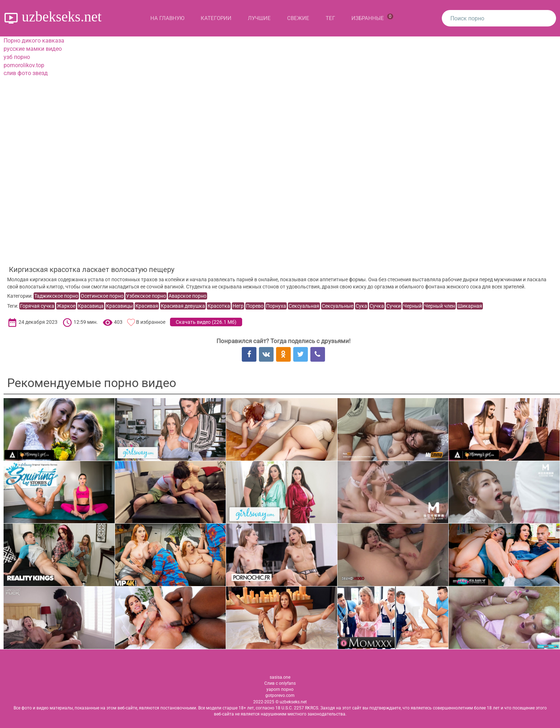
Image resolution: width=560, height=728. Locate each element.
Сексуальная (304, 306)
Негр (238, 306)
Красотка (219, 306)
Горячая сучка (37, 306)
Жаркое (66, 306)
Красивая (147, 306)
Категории (216, 18)
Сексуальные (337, 306)
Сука (361, 306)
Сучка (377, 306)
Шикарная (470, 306)
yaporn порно (280, 689)
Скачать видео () (206, 322)
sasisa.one (280, 677)
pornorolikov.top (24, 65)
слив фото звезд (26, 73)
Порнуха (276, 306)
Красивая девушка (183, 306)
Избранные (372, 18)
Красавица (91, 306)
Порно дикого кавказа (34, 41)
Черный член (440, 306)
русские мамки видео (33, 49)
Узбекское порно (146, 296)
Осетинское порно (102, 296)
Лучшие (259, 18)
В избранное (151, 322)
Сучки (394, 306)
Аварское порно (187, 296)
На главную (167, 18)
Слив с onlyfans (280, 683)
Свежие (298, 18)
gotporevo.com (280, 695)
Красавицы (119, 306)
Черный (412, 306)
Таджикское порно (56, 296)
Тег (330, 18)
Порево (255, 306)
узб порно (17, 57)
